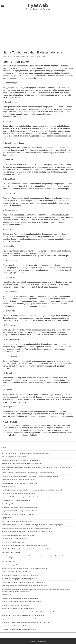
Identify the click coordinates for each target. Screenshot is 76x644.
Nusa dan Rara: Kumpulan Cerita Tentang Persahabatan (20, 598)
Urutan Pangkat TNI (8, 504)
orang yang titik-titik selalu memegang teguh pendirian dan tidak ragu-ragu (26, 497)
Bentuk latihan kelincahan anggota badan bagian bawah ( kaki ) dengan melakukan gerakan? (32, 490)
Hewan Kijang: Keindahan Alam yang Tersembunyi (18, 535)
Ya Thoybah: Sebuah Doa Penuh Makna (15, 626)
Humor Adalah (6, 595)
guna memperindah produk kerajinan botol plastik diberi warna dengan (24, 545)
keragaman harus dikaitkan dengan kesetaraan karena (19, 511)
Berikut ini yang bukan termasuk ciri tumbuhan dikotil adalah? (21, 460)
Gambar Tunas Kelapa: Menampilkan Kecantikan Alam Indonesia (23, 615)
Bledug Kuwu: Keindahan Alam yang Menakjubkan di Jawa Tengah (23, 582)
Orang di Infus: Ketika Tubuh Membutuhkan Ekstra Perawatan (22, 464)
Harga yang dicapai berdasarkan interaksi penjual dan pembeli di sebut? (25, 586)
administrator (8, 56)
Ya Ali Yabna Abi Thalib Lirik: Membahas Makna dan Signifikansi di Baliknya (26, 453)
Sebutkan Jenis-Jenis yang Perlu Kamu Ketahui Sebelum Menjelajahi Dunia (26, 549)
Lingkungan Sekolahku (9, 487)
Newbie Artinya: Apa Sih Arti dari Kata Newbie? (17, 572)
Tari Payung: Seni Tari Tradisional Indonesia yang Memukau (21, 507)
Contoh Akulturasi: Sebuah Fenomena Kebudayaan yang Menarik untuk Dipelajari (28, 473)
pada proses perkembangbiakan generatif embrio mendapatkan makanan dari (27, 528)
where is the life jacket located (11, 552)
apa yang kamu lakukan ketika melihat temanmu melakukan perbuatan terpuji (27, 532)
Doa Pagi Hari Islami (8, 561)
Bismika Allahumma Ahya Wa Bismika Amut (16, 500)
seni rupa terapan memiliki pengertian (14, 457)
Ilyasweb (38, 5)
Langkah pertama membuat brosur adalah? (15, 605)
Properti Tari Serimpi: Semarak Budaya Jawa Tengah (19, 629)
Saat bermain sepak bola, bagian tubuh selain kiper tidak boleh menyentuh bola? (28, 612)
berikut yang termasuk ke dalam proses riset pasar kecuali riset (22, 575)
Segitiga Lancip (6, 518)
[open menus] (3, 6)
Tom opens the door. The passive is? (13, 542)
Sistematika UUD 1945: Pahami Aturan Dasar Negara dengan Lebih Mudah (26, 622)
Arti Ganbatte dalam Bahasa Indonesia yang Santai (18, 493)
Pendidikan (32, 56)
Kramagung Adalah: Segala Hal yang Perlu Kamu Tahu (19, 483)
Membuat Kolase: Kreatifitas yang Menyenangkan (18, 608)
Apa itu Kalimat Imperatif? (10, 565)
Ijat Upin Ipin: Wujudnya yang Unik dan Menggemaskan (19, 579)
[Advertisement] (38, 28)
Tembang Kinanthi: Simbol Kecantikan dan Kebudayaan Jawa (21, 602)
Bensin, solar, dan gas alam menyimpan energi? (17, 521)
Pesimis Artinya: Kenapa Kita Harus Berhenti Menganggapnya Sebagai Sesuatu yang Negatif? (32, 525)
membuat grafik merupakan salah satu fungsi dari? (18, 514)
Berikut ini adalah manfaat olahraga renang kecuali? (18, 480)
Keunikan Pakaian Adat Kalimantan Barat (15, 539)
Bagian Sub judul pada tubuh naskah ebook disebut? (19, 619)
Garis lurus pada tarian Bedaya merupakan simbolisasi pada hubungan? (25, 568)
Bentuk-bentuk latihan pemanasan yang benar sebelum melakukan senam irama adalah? (30, 476)
